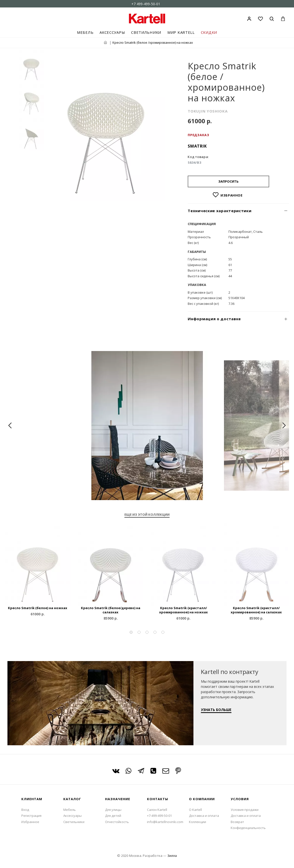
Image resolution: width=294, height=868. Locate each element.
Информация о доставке (214, 319)
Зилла (172, 856)
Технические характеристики (220, 211)
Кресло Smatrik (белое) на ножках (38, 608)
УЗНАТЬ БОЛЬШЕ (216, 710)
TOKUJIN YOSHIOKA (208, 111)
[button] (131, 632)
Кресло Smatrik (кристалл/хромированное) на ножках (184, 610)
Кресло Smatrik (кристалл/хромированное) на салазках (256, 610)
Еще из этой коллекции (147, 515)
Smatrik (197, 146)
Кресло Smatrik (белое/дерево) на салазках (111, 610)
